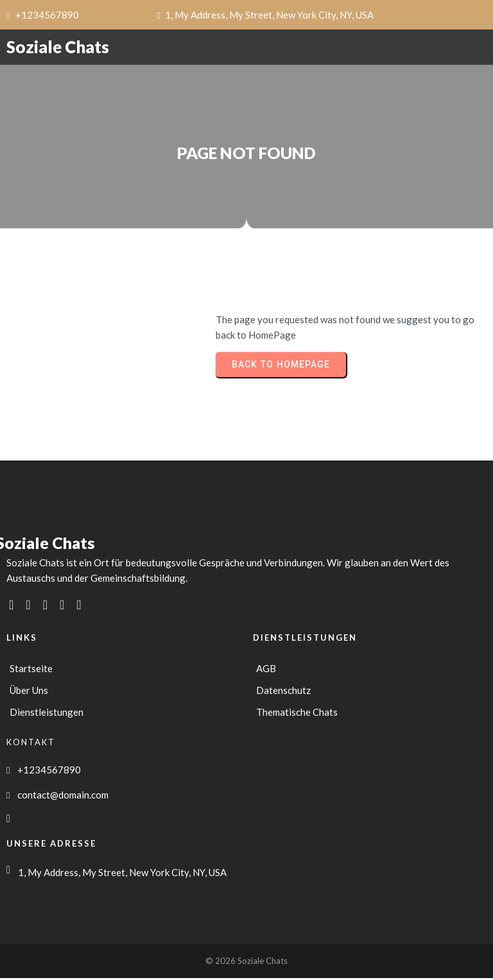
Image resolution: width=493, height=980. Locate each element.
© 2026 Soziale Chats (246, 963)
